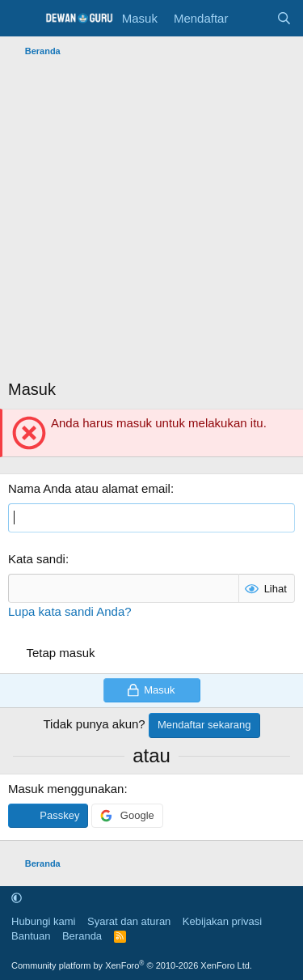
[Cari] (284, 18)
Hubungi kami (44, 921)
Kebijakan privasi (222, 921)
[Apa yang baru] (252, 18)
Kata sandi (37, 559)
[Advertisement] (151, 222)
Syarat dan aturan (129, 921)
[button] (17, 898)
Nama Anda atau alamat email (89, 488)
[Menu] (22, 19)
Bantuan (31, 936)
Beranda (82, 936)
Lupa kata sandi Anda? (70, 611)
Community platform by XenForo (132, 965)
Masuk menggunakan (66, 789)
